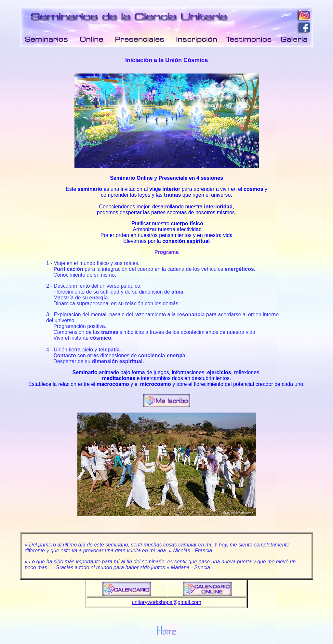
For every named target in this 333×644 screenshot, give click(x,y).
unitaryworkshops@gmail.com (166, 596)
